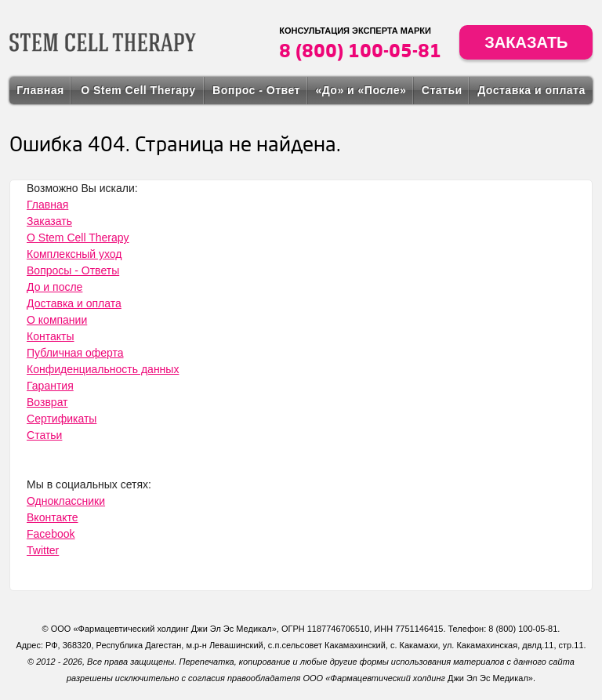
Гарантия (50, 386)
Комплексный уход (74, 254)
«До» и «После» (361, 90)
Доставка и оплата (531, 90)
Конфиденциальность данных (103, 369)
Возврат (47, 402)
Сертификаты (62, 419)
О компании (57, 320)
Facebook (51, 534)
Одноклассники (66, 501)
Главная (40, 90)
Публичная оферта (75, 353)
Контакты (50, 336)
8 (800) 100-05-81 (360, 50)
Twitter (43, 550)
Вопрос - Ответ (256, 90)
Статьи (442, 90)
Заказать (526, 42)
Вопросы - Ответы (73, 270)
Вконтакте (53, 517)
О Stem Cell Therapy (138, 90)
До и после (54, 287)
